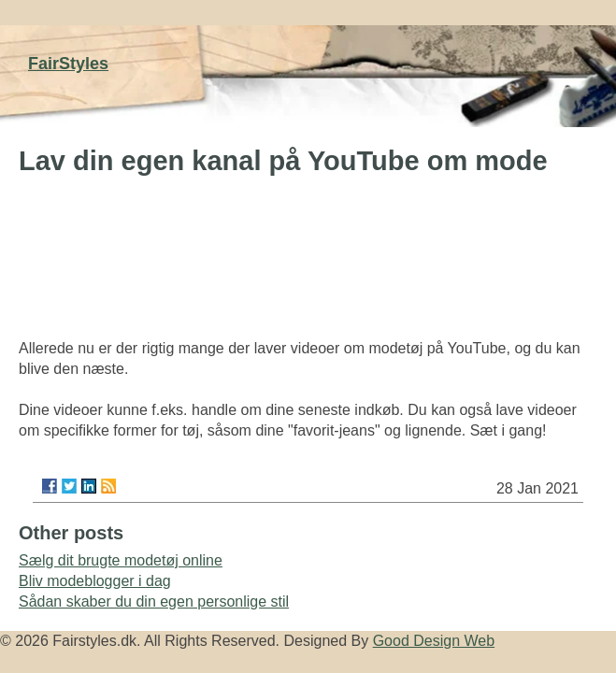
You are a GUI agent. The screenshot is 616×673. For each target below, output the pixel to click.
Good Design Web (434, 641)
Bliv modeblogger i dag (95, 581)
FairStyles (68, 64)
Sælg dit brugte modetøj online (121, 560)
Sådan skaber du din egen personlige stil (154, 601)
